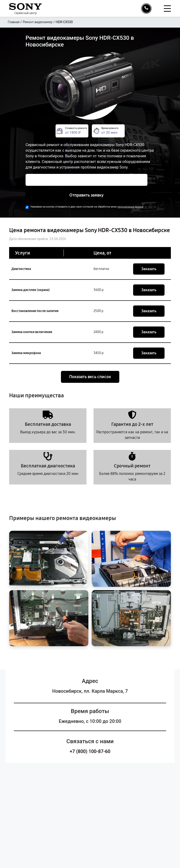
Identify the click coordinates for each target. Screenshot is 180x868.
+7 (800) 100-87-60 (90, 751)
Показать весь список (90, 377)
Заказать (149, 269)
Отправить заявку (86, 195)
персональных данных (130, 207)
